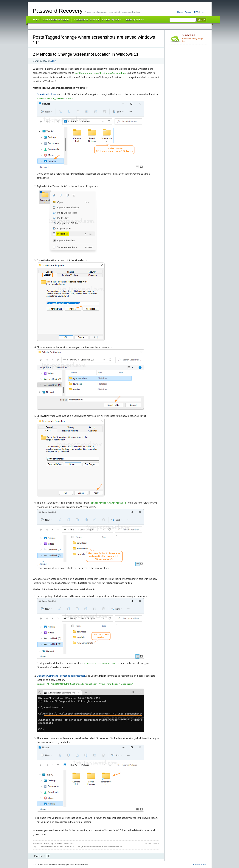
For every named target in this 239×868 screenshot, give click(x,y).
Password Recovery (58, 11)
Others (46, 843)
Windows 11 (70, 843)
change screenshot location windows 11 (57, 846)
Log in (203, 12)
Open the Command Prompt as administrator (61, 676)
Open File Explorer (47, 94)
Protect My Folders (134, 20)
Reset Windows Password (86, 20)
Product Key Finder (112, 20)
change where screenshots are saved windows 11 (99, 846)
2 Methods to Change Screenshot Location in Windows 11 (86, 54)
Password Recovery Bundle (56, 20)
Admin (53, 61)
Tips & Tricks (57, 843)
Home (180, 12)
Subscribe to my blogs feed (194, 38)
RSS (196, 12)
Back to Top (201, 865)
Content (188, 12)
